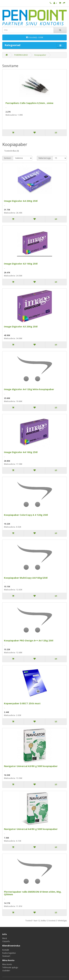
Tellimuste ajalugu (10, 967)
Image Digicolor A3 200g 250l (21, 326)
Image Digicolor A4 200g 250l (21, 201)
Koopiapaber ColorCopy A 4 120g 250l (26, 515)
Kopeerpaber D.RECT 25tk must (22, 703)
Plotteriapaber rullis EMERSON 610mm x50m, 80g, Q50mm (33, 893)
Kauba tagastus (9, 953)
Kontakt (6, 950)
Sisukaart (6, 956)
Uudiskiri (6, 971)
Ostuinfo (6, 941)
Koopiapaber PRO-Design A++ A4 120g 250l (29, 640)
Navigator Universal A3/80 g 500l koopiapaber (31, 766)
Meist (5, 938)
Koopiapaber (40, 55)
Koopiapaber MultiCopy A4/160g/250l (26, 578)
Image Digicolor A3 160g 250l (21, 264)
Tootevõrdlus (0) (12, 151)
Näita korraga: (45, 158)
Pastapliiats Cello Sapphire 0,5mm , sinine (29, 103)
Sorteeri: (8, 158)
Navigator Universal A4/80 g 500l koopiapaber (31, 829)
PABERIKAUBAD (21, 55)
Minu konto (7, 964)
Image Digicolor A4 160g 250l (21, 452)
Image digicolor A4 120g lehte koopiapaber (29, 389)
